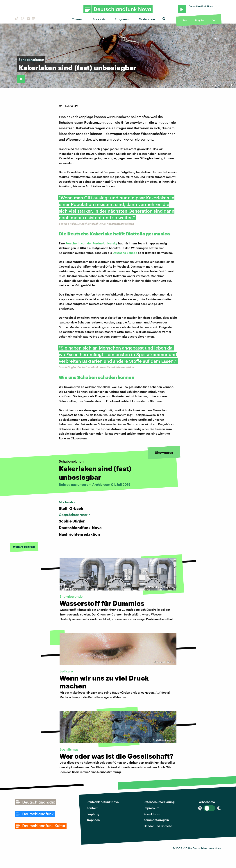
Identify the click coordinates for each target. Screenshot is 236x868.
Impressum (151, 808)
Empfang (93, 814)
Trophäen (93, 820)
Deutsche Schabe (125, 253)
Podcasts (99, 19)
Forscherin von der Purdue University (91, 243)
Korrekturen (152, 814)
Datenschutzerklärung (159, 802)
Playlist (200, 20)
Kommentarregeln (156, 820)
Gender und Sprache (158, 826)
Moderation (147, 19)
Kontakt (92, 808)
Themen (78, 19)
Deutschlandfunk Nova (103, 802)
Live (184, 20)
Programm (122, 19)
